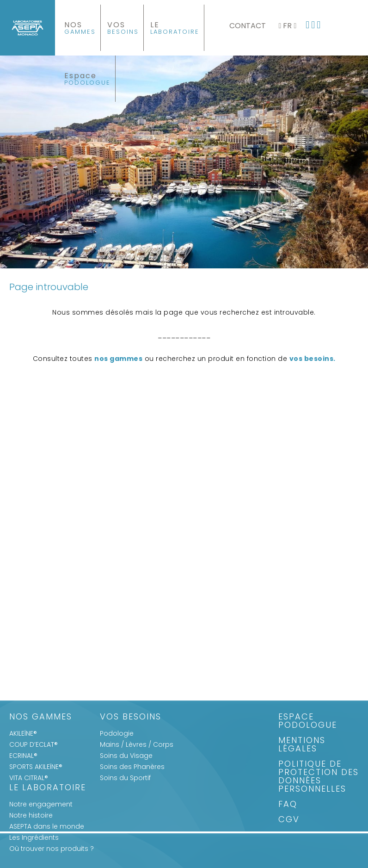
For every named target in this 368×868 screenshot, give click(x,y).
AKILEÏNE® (23, 733)
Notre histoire (31, 815)
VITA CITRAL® (29, 778)
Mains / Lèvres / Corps (137, 744)
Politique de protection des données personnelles (319, 777)
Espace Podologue (308, 722)
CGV (289, 820)
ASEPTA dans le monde (47, 826)
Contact (248, 26)
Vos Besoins (131, 717)
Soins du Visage (126, 756)
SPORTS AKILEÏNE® (36, 767)
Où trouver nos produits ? (52, 849)
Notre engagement (41, 804)
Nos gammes (41, 717)
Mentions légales (302, 745)
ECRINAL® (23, 756)
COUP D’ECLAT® (34, 744)
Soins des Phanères (132, 767)
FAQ (288, 805)
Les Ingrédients (34, 837)
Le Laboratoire (48, 788)
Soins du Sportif (125, 778)
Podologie (117, 733)
